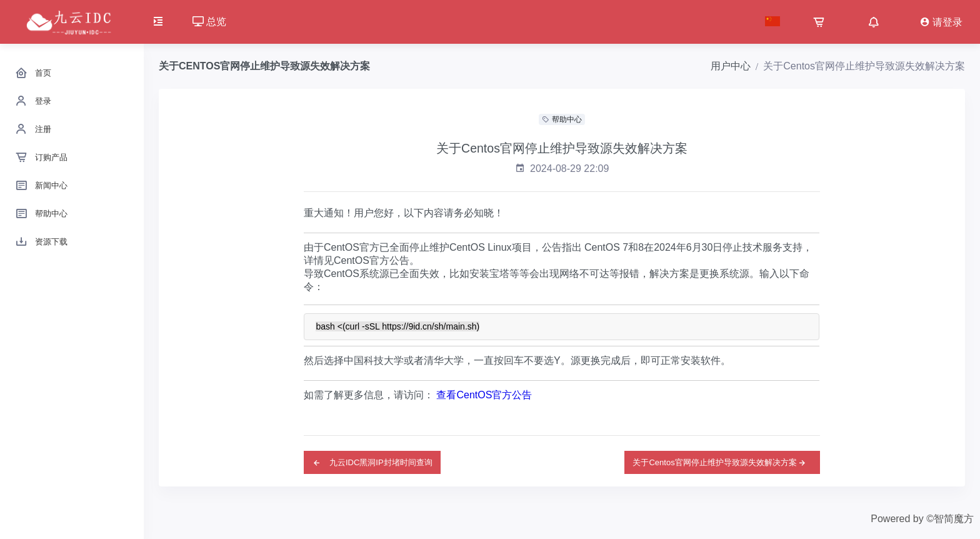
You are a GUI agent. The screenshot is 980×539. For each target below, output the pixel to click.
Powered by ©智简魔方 (922, 519)
